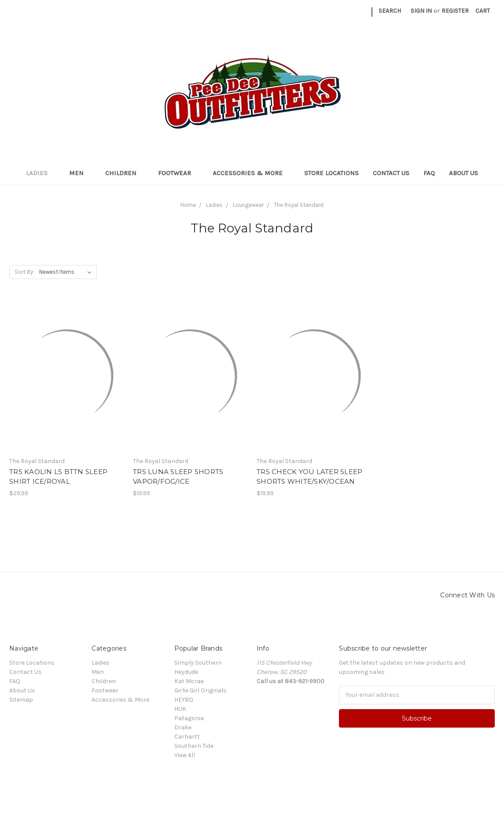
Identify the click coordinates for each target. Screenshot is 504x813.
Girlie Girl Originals (200, 690)
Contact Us (391, 173)
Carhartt (187, 737)
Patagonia (189, 718)
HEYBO (184, 700)
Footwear (178, 173)
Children (125, 173)
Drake (183, 727)
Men (80, 173)
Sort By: (24, 272)
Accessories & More (251, 173)
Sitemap (21, 700)
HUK (180, 709)
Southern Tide (194, 746)
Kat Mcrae (189, 681)
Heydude (186, 672)
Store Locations (331, 173)
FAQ (429, 173)
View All (185, 755)
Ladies (40, 173)
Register (455, 11)
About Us (464, 173)
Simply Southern (198, 663)
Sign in (421, 11)
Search (390, 11)
